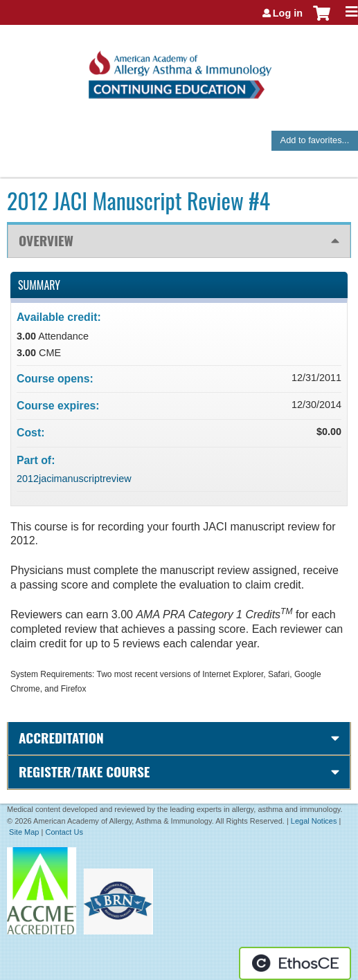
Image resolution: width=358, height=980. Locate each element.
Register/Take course (84, 771)
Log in (288, 13)
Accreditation (61, 738)
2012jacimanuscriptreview (74, 479)
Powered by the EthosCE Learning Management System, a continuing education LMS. (295, 963)
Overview (46, 240)
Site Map (24, 832)
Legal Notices (314, 821)
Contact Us (64, 832)
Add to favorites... (315, 140)
